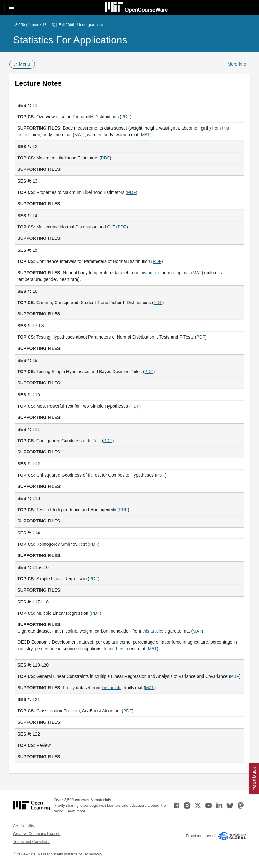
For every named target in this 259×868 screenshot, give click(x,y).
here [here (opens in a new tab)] (120, 649)
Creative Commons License (37, 834)
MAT (79, 135)
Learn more (75, 811)
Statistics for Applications (70, 40)
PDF (126, 117)
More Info (237, 64)
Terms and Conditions (32, 842)
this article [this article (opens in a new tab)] (149, 273)
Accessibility (24, 826)
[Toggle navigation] (11, 8)
